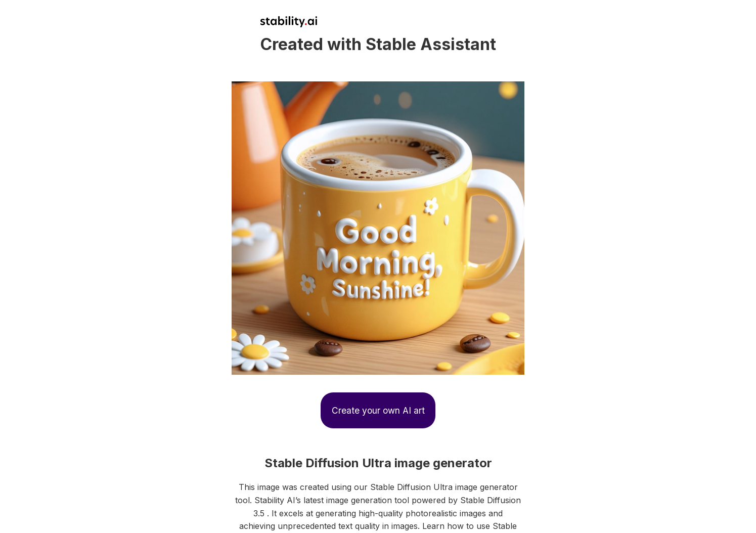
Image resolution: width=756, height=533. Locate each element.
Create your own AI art (378, 410)
